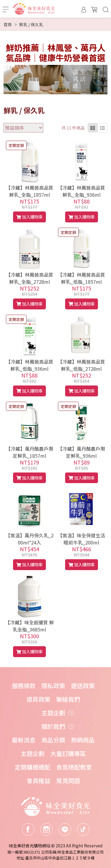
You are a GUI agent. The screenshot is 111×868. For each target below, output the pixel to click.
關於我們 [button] (53, 726)
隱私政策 (53, 686)
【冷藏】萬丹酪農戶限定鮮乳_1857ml (30, 452)
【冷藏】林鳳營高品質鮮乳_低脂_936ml (30, 365)
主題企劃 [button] (53, 713)
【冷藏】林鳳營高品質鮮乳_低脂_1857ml (81, 278)
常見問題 (68, 781)
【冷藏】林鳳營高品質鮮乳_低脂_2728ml (81, 365)
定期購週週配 (33, 767)
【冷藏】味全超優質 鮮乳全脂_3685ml (30, 626)
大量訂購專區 (68, 753)
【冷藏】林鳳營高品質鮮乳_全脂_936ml (81, 191)
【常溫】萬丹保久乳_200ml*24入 (30, 539)
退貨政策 (38, 699)
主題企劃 (33, 753)
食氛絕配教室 (74, 767)
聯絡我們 (68, 699)
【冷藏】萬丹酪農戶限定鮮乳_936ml (81, 452)
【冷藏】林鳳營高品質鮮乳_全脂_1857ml (30, 191)
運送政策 (83, 686)
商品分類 (53, 740)
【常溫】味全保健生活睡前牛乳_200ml (81, 539)
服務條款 (24, 686)
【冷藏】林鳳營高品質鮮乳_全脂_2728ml (30, 278)
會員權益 (38, 781)
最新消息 (24, 740)
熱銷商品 (83, 740)
